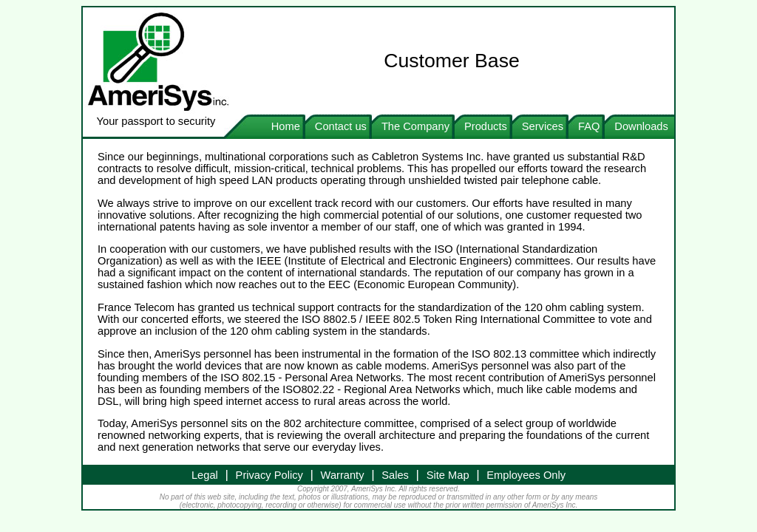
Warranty (343, 475)
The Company (415, 126)
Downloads (644, 126)
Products (486, 126)
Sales (395, 475)
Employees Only (526, 475)
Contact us (341, 126)
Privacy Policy (269, 475)
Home (286, 126)
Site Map (448, 475)
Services (543, 126)
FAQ (589, 126)
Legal (205, 475)
